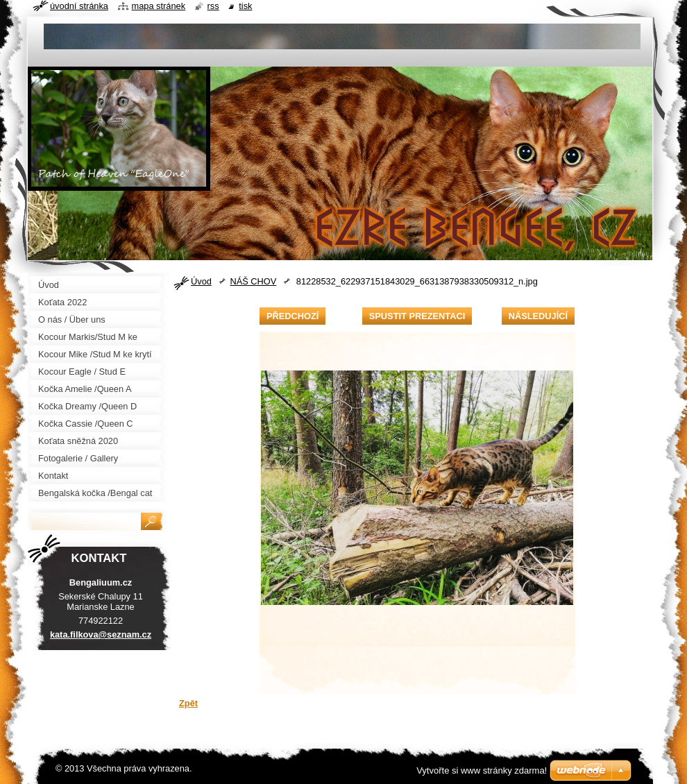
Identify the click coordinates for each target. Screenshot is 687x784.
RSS (213, 6)
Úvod (201, 281)
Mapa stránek (159, 6)
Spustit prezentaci (417, 316)
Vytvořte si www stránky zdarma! (482, 770)
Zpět (188, 703)
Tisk (245, 6)
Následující (538, 316)
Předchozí (292, 316)
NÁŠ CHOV (253, 281)
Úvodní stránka (79, 6)
